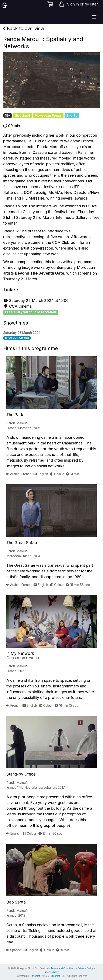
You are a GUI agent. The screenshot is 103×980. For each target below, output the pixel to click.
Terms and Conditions (63, 968)
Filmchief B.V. (57, 976)
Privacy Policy (86, 968)
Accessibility (51, 972)
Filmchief (35, 976)
